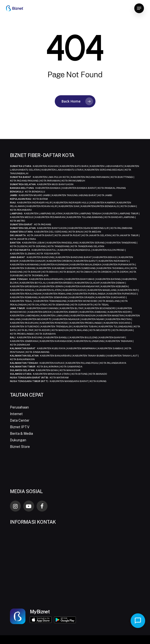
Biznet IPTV (20, 427)
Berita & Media (21, 434)
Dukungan (18, 440)
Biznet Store (20, 447)
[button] (139, 8)
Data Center (20, 420)
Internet (16, 414)
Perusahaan (19, 407)
